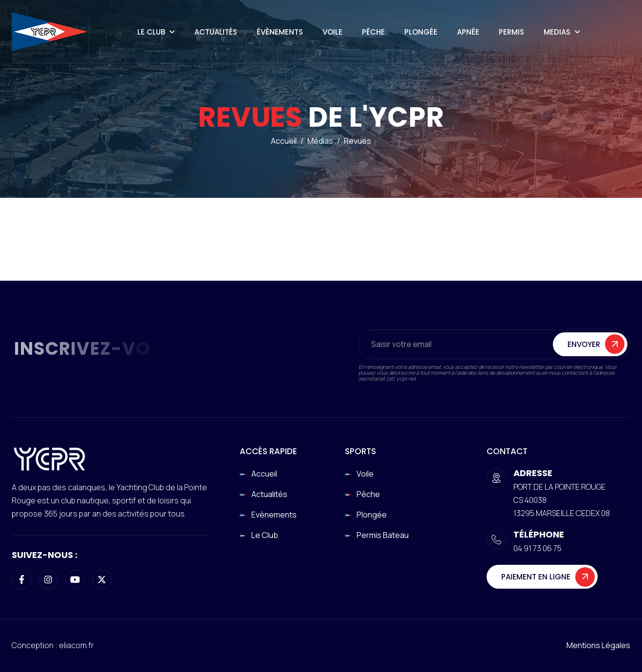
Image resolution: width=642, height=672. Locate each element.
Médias (320, 142)
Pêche (373, 32)
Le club (265, 535)
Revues (358, 142)
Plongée (421, 32)
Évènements (280, 32)
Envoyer (584, 345)
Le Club (151, 32)
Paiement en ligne (536, 577)
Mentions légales (598, 645)
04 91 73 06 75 (538, 548)
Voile (332, 32)
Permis (511, 32)
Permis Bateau (383, 535)
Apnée (468, 32)
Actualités (216, 32)
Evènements (274, 515)
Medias (557, 32)
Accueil (284, 142)
